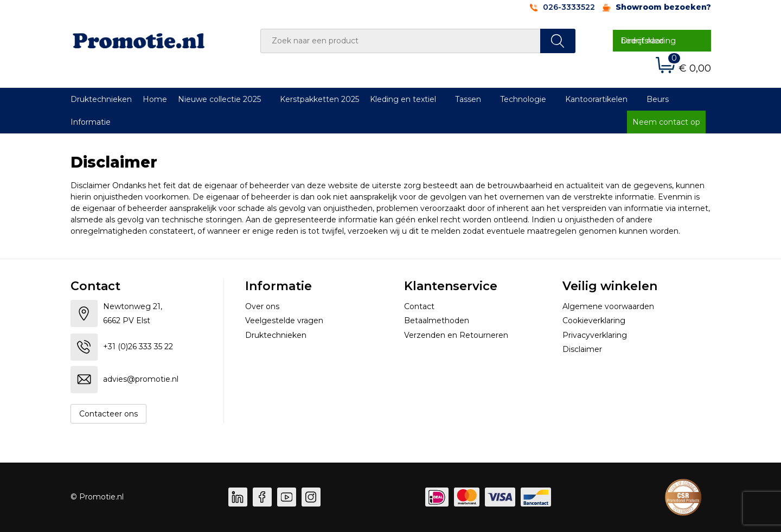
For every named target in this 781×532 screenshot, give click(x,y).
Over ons (262, 306)
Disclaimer (582, 349)
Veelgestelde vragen (284, 321)
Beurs (658, 99)
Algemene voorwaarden (608, 306)
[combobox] (401, 41)
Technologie (523, 99)
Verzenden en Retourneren (456, 335)
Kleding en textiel (403, 99)
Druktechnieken (101, 99)
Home (155, 99)
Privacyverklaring (595, 335)
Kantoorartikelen (596, 99)
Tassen (468, 99)
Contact (419, 306)
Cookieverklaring (594, 321)
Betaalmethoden (437, 321)
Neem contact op (666, 122)
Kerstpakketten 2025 (319, 99)
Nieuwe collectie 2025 (219, 99)
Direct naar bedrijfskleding (648, 41)
